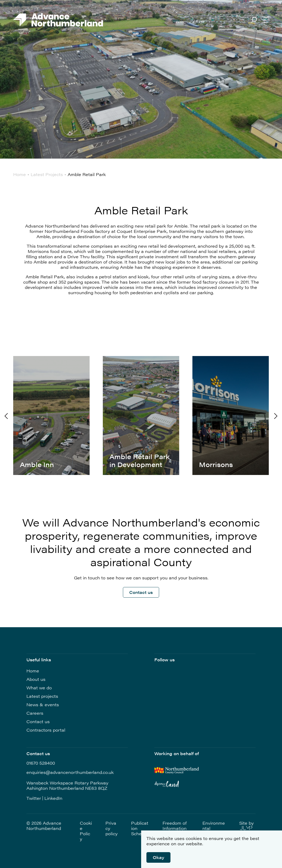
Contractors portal (46, 730)
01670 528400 (41, 763)
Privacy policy (112, 828)
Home (33, 671)
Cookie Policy (86, 831)
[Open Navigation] (266, 20)
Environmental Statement (214, 828)
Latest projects (42, 696)
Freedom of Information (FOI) (175, 828)
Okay (158, 857)
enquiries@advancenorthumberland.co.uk (70, 772)
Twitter (34, 798)
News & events (43, 705)
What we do (39, 688)
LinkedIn (53, 798)
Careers (35, 713)
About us (36, 679)
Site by (246, 825)
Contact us (141, 592)
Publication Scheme (140, 828)
